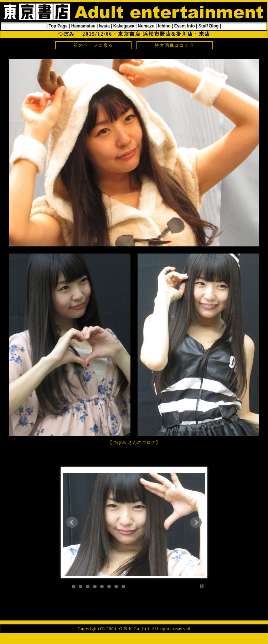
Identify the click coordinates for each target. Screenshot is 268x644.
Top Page (58, 26)
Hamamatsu (83, 26)
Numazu (146, 26)
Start (196, 586)
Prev (72, 522)
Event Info (185, 26)
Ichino (164, 26)
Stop (202, 586)
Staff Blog (209, 26)
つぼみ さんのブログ (134, 443)
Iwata (104, 26)
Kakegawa (124, 26)
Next (196, 522)
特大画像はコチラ (175, 45)
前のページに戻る (93, 45)
